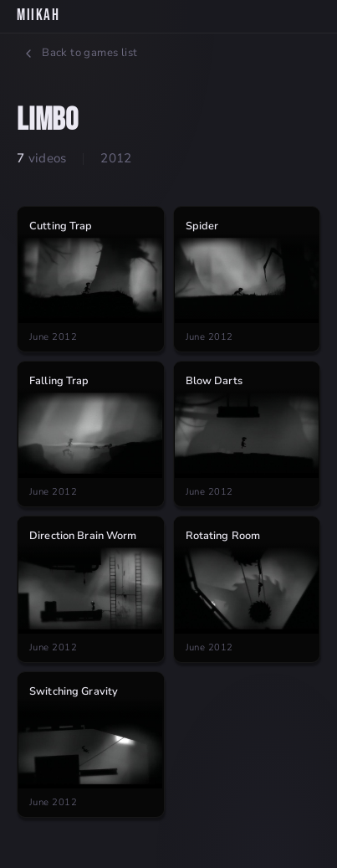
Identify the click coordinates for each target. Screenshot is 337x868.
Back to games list (79, 53)
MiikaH (38, 15)
